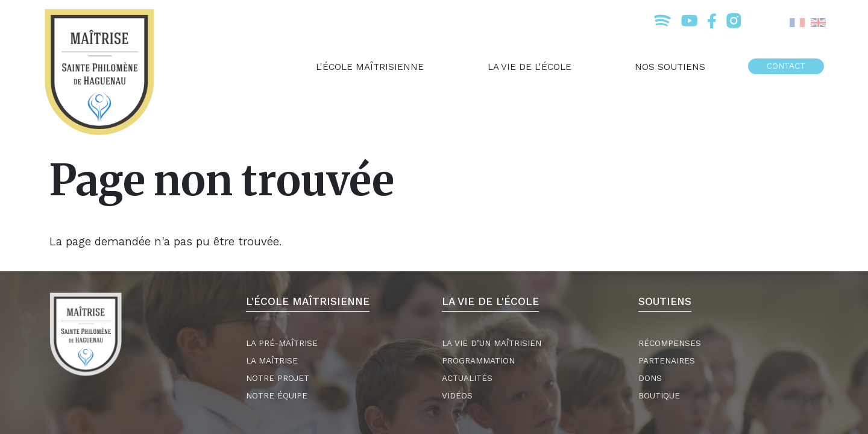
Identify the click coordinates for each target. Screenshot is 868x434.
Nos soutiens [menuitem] (670, 67)
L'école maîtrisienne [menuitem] (370, 67)
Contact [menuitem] (786, 66)
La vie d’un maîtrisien (492, 343)
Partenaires (667, 361)
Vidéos (457, 396)
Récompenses (670, 343)
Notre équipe (277, 396)
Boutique (659, 396)
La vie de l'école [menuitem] (530, 67)
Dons (650, 378)
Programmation (478, 361)
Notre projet (278, 378)
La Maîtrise (272, 361)
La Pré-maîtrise (282, 343)
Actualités (467, 378)
